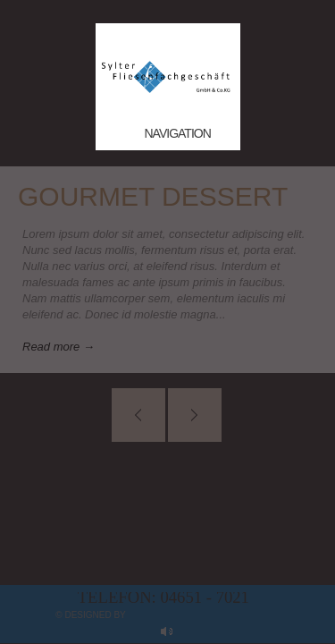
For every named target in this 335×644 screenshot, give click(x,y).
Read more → (59, 347)
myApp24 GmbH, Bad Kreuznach (203, 615)
